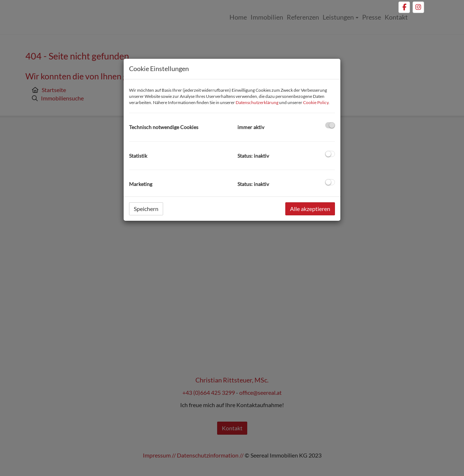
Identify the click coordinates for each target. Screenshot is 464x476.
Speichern (146, 209)
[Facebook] (404, 7)
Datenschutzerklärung (257, 102)
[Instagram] (418, 7)
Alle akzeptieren (310, 209)
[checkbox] (330, 125)
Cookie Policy (316, 102)
